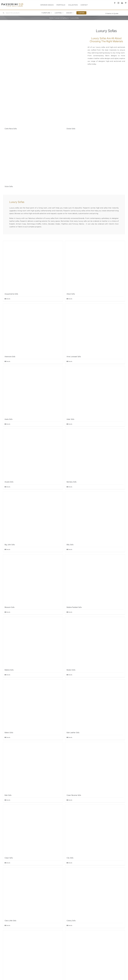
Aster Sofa (70, 419)
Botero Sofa (9, 733)
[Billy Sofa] (95, 517)
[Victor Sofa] (33, 158)
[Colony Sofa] (95, 893)
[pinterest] (126, 3)
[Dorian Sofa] (95, 101)
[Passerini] (12, 4)
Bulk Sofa (8, 795)
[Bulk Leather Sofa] (95, 705)
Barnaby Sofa (71, 482)
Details (8, 299)
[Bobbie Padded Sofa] (95, 579)
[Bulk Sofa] (33, 767)
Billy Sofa (70, 545)
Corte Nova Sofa (11, 129)
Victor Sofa (9, 186)
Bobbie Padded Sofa (74, 607)
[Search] (4, 13)
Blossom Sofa (9, 607)
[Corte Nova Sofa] (33, 101)
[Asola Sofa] (33, 391)
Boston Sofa (71, 670)
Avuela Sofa (9, 482)
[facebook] (115, 3)
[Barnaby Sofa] (95, 454)
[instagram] (118, 3)
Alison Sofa (71, 294)
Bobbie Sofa (9, 670)
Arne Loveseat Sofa (74, 357)
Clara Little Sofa (10, 921)
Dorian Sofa (71, 129)
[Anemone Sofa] (33, 329)
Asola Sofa (8, 419)
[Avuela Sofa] (33, 454)
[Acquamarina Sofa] (33, 266)
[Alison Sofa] (95, 266)
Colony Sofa (71, 921)
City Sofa (70, 858)
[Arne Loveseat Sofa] (95, 329)
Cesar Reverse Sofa (74, 795)
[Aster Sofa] (95, 391)
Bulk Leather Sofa (73, 733)
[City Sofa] (95, 830)
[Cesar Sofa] (33, 830)
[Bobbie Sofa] (33, 642)
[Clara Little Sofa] (33, 893)
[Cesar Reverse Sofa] (95, 767)
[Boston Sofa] (95, 642)
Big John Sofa (10, 545)
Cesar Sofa (9, 858)
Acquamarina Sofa (11, 294)
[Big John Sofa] (33, 517)
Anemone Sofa (10, 357)
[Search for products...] (12, 13)
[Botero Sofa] (33, 705)
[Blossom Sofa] (33, 579)
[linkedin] (122, 3)
